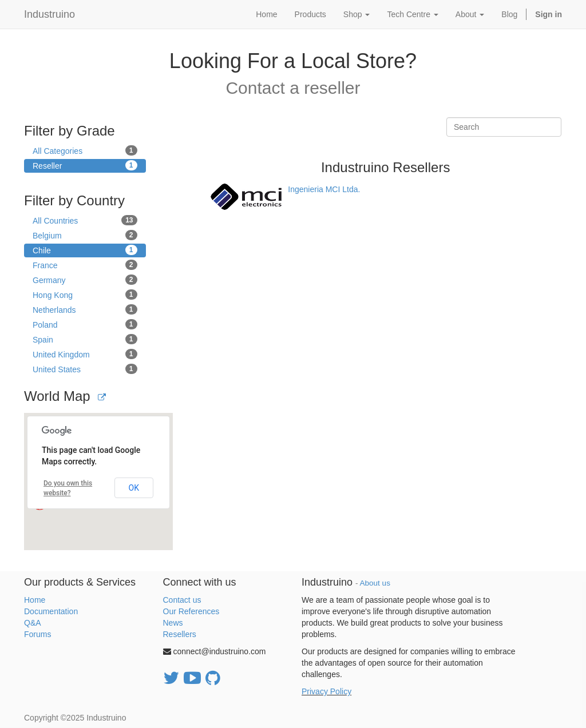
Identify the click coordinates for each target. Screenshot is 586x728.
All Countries (85, 220)
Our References (191, 611)
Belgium (85, 235)
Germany (85, 280)
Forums (37, 634)
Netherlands (85, 309)
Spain (85, 339)
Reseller (85, 165)
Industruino (50, 14)
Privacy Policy (326, 691)
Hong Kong (85, 295)
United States (85, 369)
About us (375, 583)
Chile (85, 250)
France (85, 265)
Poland (85, 324)
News (173, 623)
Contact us (182, 600)
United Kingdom (85, 354)
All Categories (85, 150)
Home (35, 600)
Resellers (180, 634)
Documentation (51, 611)
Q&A (33, 623)
